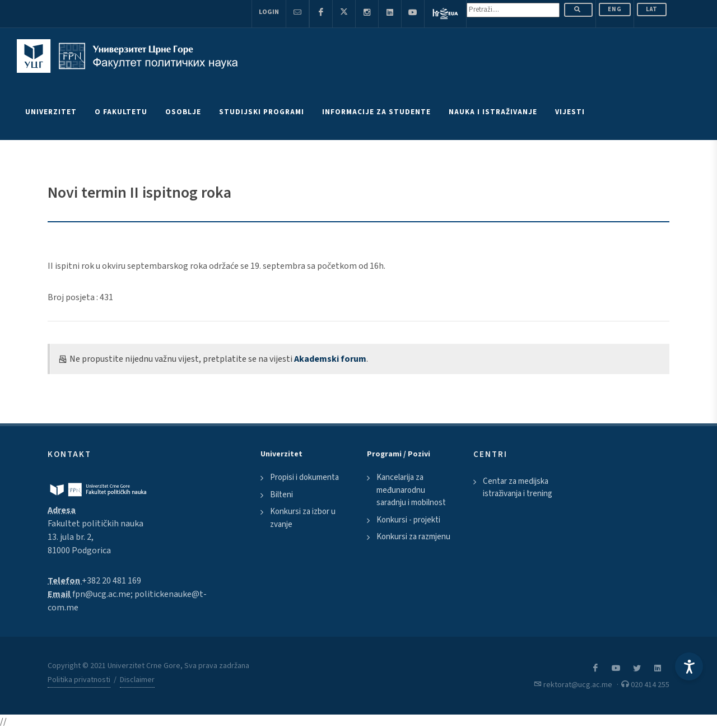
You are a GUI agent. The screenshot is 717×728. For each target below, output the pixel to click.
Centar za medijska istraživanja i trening (518, 488)
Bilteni (281, 495)
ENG (615, 9)
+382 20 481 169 (111, 581)
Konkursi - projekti (408, 520)
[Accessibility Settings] (689, 666)
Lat (652, 9)
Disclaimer (137, 680)
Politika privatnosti (79, 680)
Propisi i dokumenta (304, 477)
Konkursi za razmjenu (413, 537)
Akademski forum (330, 359)
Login (269, 12)
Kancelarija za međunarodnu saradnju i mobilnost (411, 490)
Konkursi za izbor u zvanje (303, 518)
